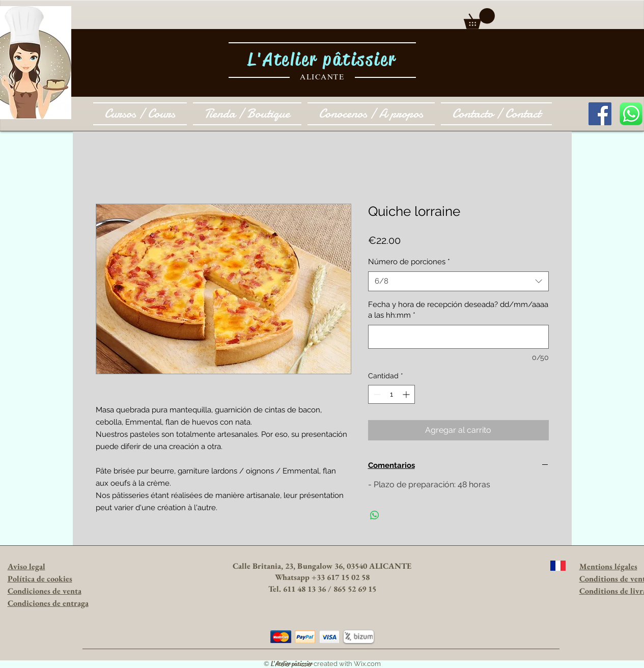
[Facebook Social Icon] (600, 114)
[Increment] (407, 394)
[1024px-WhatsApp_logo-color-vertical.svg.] (631, 114)
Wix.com (367, 664)
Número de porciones (409, 262)
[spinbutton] (391, 394)
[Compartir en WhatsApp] (375, 515)
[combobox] (458, 281)
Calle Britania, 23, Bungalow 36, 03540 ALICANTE (322, 566)
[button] (479, 19)
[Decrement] (376, 394)
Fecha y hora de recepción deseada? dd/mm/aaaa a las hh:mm (458, 310)
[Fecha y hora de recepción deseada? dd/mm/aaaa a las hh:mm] (458, 337)
